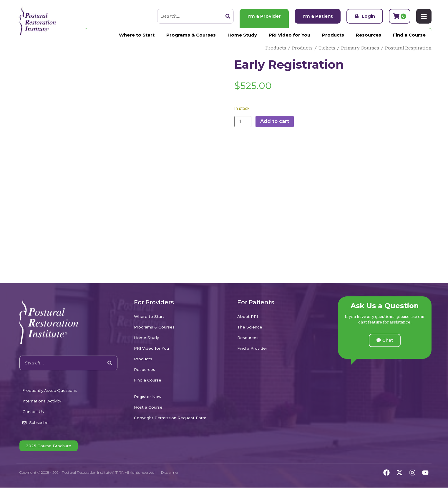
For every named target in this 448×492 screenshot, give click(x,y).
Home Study (242, 35)
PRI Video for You (289, 35)
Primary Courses (360, 48)
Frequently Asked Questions (49, 390)
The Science (250, 327)
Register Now (148, 397)
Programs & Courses (191, 35)
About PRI (248, 316)
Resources (369, 35)
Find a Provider (252, 348)
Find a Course (409, 35)
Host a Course (148, 407)
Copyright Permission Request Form (170, 418)
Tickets (327, 48)
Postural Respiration (408, 48)
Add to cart (275, 121)
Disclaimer (170, 472)
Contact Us (33, 412)
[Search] (228, 16)
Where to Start (137, 35)
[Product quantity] (243, 122)
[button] (385, 340)
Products (333, 35)
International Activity (42, 401)
